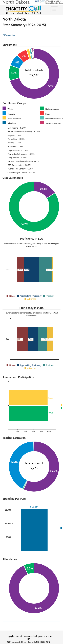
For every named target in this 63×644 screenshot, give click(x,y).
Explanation (9, 35)
